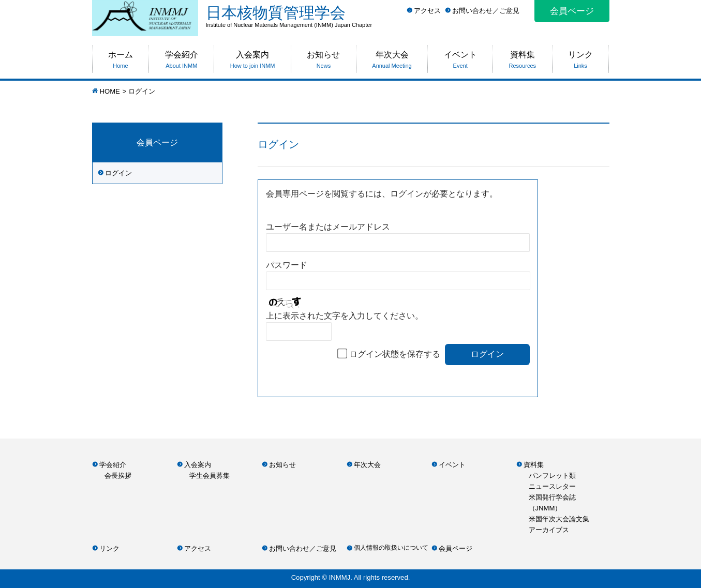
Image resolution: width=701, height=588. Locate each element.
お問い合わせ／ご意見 (486, 11)
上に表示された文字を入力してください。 (345, 316)
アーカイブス (549, 530)
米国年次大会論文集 (559, 519)
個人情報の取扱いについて (391, 548)
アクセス (427, 11)
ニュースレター (552, 486)
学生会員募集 (210, 476)
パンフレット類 (552, 476)
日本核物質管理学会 (408, 16)
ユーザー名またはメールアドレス (328, 227)
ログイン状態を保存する (395, 354)
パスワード (287, 265)
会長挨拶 (118, 476)
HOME (110, 91)
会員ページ (572, 11)
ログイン (118, 173)
